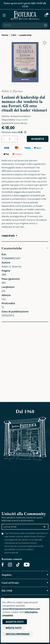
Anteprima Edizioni (21, 116)
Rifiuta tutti (14, 628)
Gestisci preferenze (18, 634)
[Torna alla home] (25, 15)
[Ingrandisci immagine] (3, 40)
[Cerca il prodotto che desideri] (22, 25)
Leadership (25, 35)
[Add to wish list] (45, 43)
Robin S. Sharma (12, 91)
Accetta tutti (15, 622)
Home (5, 35)
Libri (14, 35)
